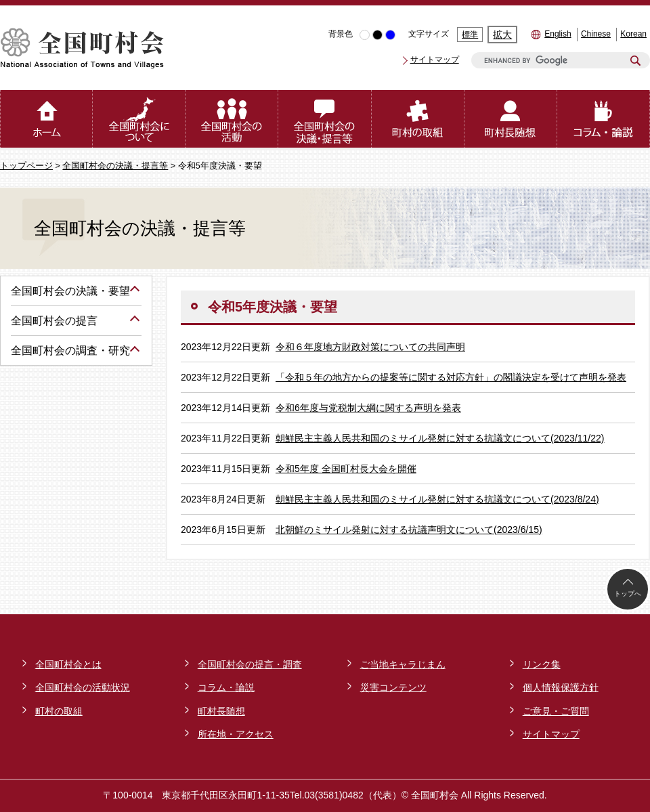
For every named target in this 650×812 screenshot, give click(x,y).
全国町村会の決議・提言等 (115, 166)
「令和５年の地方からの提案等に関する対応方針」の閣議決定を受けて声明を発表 (451, 377)
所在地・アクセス (236, 734)
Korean (633, 34)
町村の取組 (59, 711)
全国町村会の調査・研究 (70, 350)
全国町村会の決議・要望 (70, 291)
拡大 (502, 35)
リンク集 (542, 664)
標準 (470, 35)
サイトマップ (435, 60)
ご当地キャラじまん (403, 664)
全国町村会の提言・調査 (250, 664)
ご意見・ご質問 (556, 711)
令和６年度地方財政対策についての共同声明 (370, 347)
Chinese (596, 34)
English (558, 34)
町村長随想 (221, 711)
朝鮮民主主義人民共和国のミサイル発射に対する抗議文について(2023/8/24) (437, 499)
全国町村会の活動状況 (83, 687)
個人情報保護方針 (561, 687)
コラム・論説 (226, 687)
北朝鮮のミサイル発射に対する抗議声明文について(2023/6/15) (409, 530)
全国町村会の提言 (54, 321)
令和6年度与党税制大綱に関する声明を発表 (368, 408)
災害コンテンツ (393, 687)
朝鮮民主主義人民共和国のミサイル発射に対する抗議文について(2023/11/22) (440, 438)
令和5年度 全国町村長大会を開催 (346, 469)
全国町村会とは (68, 664)
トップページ (26, 166)
